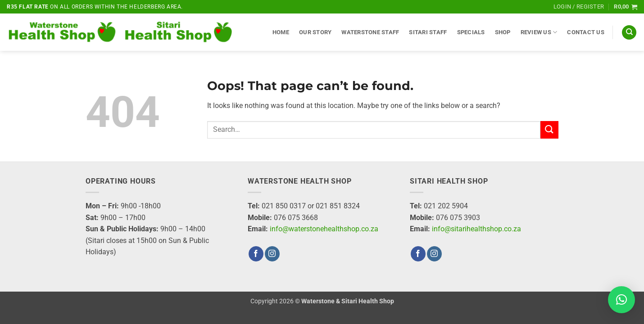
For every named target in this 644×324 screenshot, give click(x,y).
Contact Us (586, 32)
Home (281, 32)
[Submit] (549, 130)
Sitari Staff (428, 32)
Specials (471, 32)
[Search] (629, 33)
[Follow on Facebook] (256, 254)
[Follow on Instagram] (272, 254)
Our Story (315, 32)
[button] (579, 7)
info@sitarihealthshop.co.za (476, 229)
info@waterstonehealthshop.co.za (324, 229)
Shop (503, 32)
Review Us (539, 32)
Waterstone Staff (370, 32)
